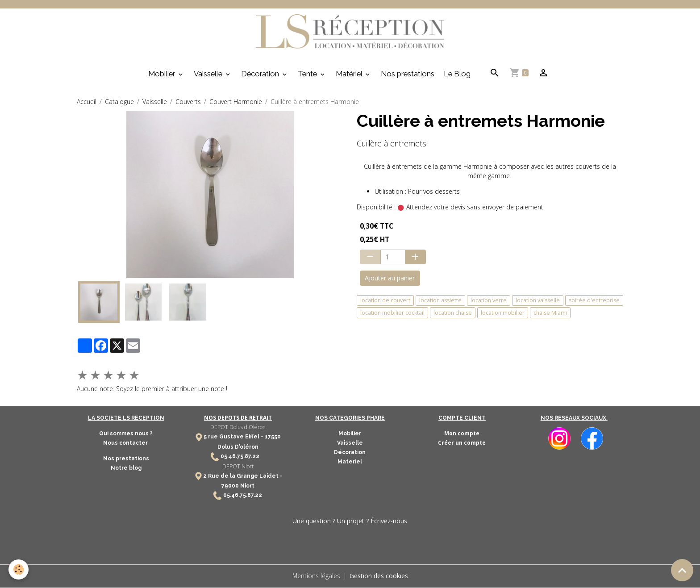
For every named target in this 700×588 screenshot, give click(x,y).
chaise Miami (550, 314)
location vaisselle (538, 301)
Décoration (261, 75)
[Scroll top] (682, 570)
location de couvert (385, 301)
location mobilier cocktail (392, 314)
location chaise (453, 314)
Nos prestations (408, 75)
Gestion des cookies (379, 577)
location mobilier (503, 314)
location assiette (440, 301)
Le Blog (457, 75)
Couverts (188, 102)
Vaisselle (209, 75)
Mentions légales (316, 577)
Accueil (87, 102)
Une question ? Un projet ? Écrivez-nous (350, 522)
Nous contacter (126, 444)
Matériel (350, 75)
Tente (308, 75)
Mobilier (162, 75)
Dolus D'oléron (238, 447)
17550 (273, 438)
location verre (489, 301)
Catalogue (119, 102)
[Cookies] (19, 569)
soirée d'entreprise (594, 301)
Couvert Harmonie (236, 102)
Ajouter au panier (390, 279)
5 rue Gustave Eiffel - (234, 438)
